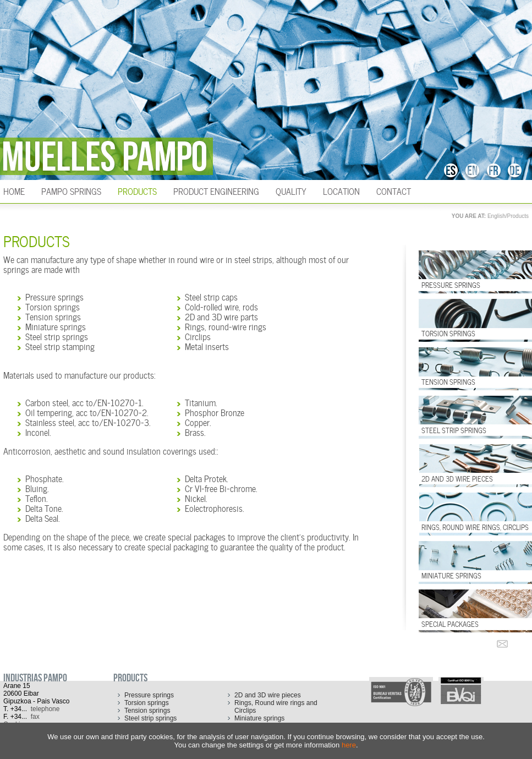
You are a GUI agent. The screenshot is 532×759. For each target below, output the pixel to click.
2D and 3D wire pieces (268, 695)
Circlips (198, 336)
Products (137, 190)
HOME (14, 190)
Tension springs (53, 316)
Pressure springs (54, 296)
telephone (45, 709)
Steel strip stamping (60, 346)
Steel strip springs (57, 336)
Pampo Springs (71, 190)
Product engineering (216, 190)
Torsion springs (53, 306)
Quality (291, 190)
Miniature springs (56, 326)
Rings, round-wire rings (226, 326)
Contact (394, 190)
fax (35, 717)
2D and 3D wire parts (221, 316)
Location (341, 190)
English (497, 216)
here (349, 745)
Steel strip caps (211, 296)
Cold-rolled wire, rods (221, 306)
